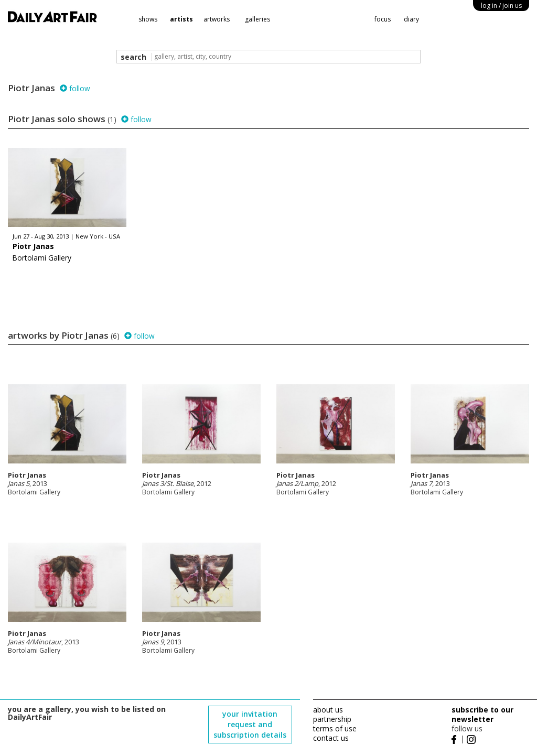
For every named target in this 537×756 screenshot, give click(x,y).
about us (328, 710)
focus (383, 19)
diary (411, 19)
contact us (331, 738)
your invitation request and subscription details (250, 724)
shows (148, 19)
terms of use (335, 728)
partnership (332, 719)
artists (181, 19)
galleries (257, 19)
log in (501, 6)
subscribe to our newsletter (482, 714)
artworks (217, 19)
